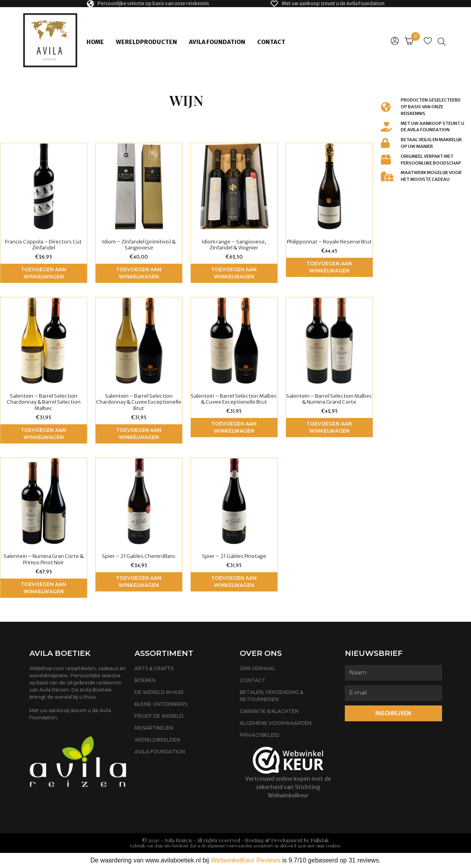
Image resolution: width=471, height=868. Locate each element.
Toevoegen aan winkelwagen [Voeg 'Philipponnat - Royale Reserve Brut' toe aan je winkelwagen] (329, 267)
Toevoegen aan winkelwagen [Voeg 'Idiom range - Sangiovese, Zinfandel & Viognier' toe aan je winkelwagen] (234, 273)
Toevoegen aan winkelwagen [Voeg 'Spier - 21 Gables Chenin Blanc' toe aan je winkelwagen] (139, 582)
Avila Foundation (217, 42)
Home (95, 42)
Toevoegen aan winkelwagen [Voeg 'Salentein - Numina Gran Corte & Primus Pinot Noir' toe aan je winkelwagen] (43, 588)
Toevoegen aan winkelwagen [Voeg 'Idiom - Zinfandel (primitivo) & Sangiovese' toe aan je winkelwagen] (139, 273)
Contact (271, 42)
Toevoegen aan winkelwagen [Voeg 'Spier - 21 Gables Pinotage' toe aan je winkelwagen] (234, 582)
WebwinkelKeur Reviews (246, 860)
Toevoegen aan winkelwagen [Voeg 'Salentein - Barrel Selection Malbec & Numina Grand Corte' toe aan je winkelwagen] (329, 427)
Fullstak (320, 840)
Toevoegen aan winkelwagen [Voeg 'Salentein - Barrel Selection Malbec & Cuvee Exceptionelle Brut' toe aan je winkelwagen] (234, 427)
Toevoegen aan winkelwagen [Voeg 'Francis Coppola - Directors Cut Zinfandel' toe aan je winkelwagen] (43, 273)
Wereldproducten (146, 42)
